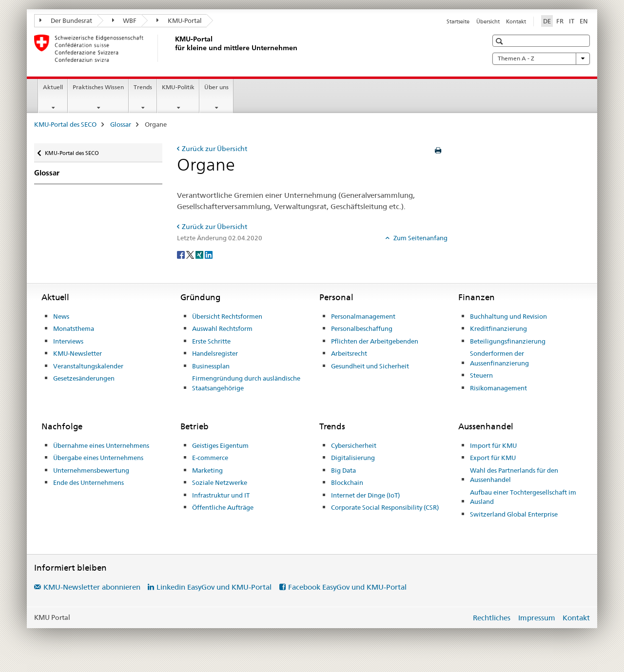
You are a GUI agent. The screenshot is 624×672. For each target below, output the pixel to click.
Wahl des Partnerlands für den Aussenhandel (514, 475)
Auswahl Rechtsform (222, 328)
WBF (125, 20)
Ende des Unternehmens (88, 482)
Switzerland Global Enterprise (514, 514)
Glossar (121, 124)
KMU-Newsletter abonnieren (92, 587)
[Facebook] (182, 254)
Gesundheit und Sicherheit (370, 366)
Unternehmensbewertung (91, 470)
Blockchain (347, 482)
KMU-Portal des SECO (65, 124)
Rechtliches (492, 618)
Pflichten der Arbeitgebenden (375, 341)
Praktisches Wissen (98, 87)
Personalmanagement (363, 316)
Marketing (207, 470)
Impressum (537, 618)
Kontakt (516, 21)
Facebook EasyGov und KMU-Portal (347, 587)
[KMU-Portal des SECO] (173, 48)
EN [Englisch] (584, 21)
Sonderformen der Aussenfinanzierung (499, 358)
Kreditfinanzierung (498, 328)
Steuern (481, 375)
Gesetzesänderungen (84, 378)
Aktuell (53, 87)
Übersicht (488, 21)
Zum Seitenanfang (420, 238)
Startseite (458, 21)
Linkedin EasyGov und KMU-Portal (214, 587)
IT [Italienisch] (572, 21)
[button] (500, 41)
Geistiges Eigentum (220, 445)
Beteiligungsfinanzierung (508, 341)
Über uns (216, 87)
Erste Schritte (211, 341)
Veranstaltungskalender (88, 366)
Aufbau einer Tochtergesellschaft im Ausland (523, 497)
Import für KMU (493, 445)
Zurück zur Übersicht (214, 149)
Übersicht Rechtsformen (227, 316)
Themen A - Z (541, 58)
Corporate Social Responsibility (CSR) (385, 507)
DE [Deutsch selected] (547, 21)
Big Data (343, 470)
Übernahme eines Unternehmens (101, 445)
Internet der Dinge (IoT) (365, 495)
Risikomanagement (498, 388)
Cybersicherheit (354, 445)
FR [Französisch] (560, 21)
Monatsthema (74, 328)
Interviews (68, 341)
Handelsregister (215, 353)
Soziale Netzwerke (220, 482)
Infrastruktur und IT (221, 495)
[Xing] (200, 254)
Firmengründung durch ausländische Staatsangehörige (246, 383)
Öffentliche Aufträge (223, 507)
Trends (143, 87)
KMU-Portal (179, 20)
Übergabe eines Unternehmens (98, 458)
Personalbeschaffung (362, 328)
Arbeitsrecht (349, 353)
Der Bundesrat (66, 20)
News (61, 316)
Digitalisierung (353, 458)
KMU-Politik (178, 87)
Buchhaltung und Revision (508, 316)
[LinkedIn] (209, 254)
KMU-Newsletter (78, 353)
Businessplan (211, 366)
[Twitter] (191, 254)
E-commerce (210, 458)
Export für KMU (493, 458)
